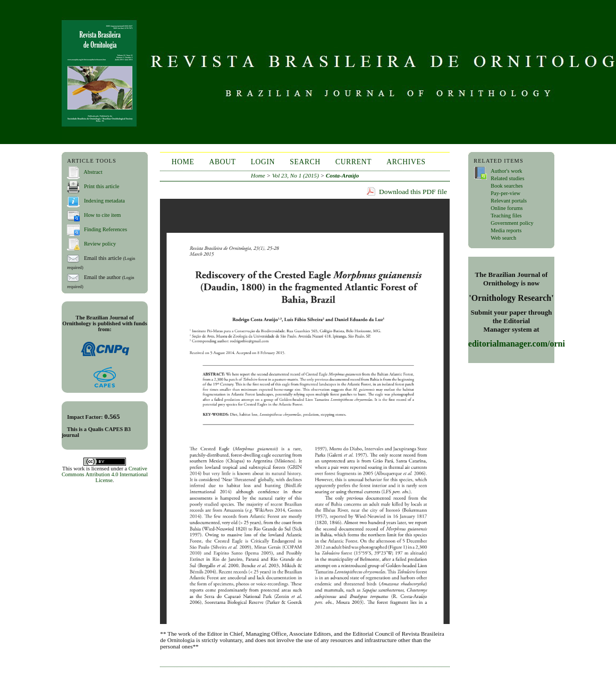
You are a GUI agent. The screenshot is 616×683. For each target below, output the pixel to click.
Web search (503, 238)
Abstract (93, 172)
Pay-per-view (505, 193)
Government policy (512, 223)
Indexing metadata (104, 201)
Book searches (507, 186)
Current (353, 162)
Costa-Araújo (342, 175)
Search (305, 162)
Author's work (506, 171)
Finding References (106, 229)
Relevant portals (509, 201)
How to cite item (103, 215)
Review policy (100, 244)
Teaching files (506, 216)
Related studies (507, 178)
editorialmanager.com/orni (517, 344)
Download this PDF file (413, 192)
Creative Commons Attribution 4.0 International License (105, 474)
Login (263, 162)
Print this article (102, 186)
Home (183, 162)
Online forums (507, 208)
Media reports (506, 230)
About (222, 162)
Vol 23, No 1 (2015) (296, 175)
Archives (406, 162)
